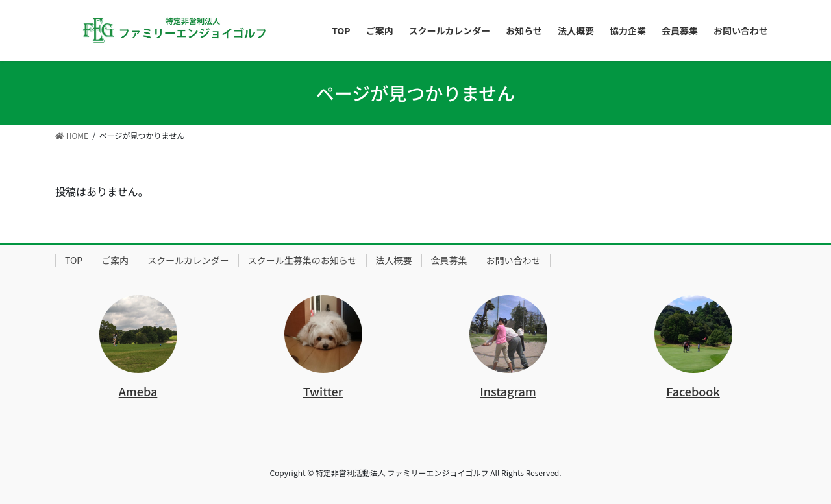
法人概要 (394, 260)
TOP (74, 260)
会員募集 (449, 260)
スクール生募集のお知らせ (303, 260)
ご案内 (115, 260)
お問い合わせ (514, 260)
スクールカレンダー (188, 260)
